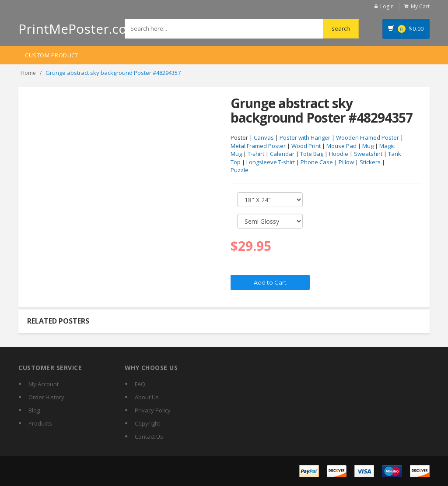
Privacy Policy (153, 410)
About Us (147, 397)
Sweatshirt (368, 154)
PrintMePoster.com (79, 29)
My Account (44, 384)
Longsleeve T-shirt (271, 162)
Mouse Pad (341, 146)
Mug (368, 146)
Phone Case (317, 162)
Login (387, 6)
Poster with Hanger (305, 137)
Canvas (264, 137)
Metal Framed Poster (258, 146)
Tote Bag (312, 154)
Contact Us (149, 437)
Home (28, 73)
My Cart (420, 6)
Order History (46, 397)
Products (40, 423)
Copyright (147, 423)
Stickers (370, 162)
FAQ (140, 384)
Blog (34, 410)
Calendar (282, 154)
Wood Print (306, 146)
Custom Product (52, 55)
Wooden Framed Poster (367, 137)
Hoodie (339, 154)
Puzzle (240, 170)
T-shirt (256, 154)
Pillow (346, 162)
